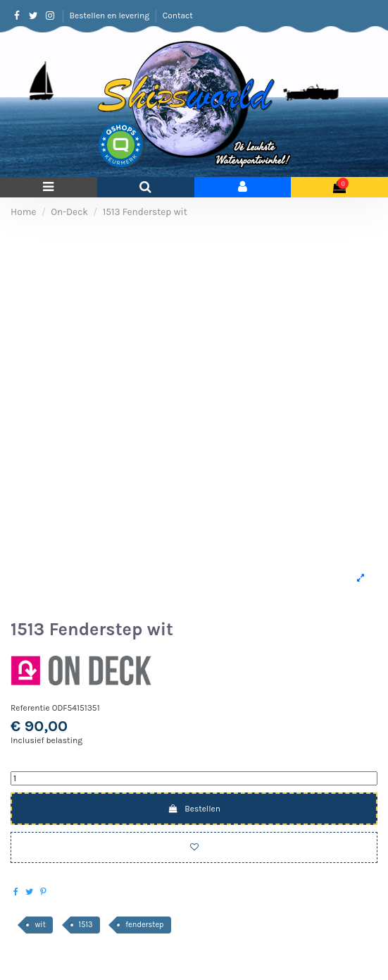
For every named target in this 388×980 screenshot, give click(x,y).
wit (40, 925)
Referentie (30, 708)
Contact (178, 16)
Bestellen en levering (111, 16)
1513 (86, 925)
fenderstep (144, 925)
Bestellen (194, 809)
